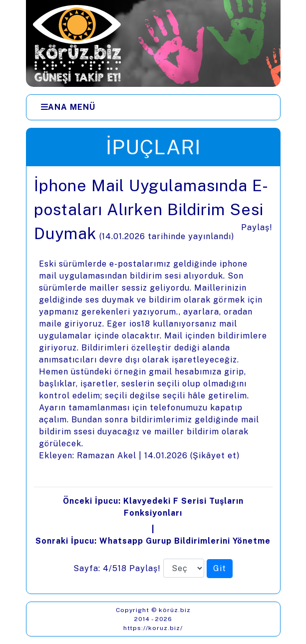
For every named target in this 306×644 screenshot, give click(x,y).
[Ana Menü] (68, 107)
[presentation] (153, 380)
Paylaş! (257, 227)
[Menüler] (153, 107)
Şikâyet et (215, 456)
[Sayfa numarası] (184, 568)
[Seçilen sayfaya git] (220, 569)
